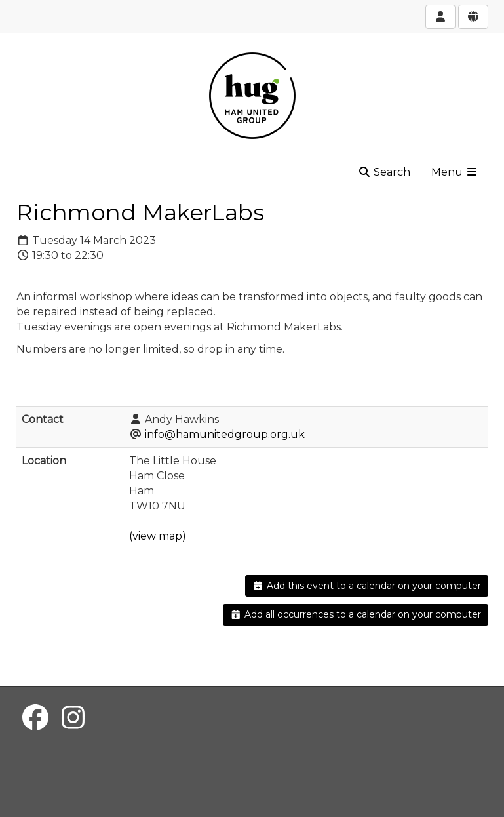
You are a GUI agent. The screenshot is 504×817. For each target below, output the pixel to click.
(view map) (158, 536)
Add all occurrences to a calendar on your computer (356, 614)
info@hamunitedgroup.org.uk (225, 434)
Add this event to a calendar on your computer (367, 586)
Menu (455, 172)
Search (384, 172)
